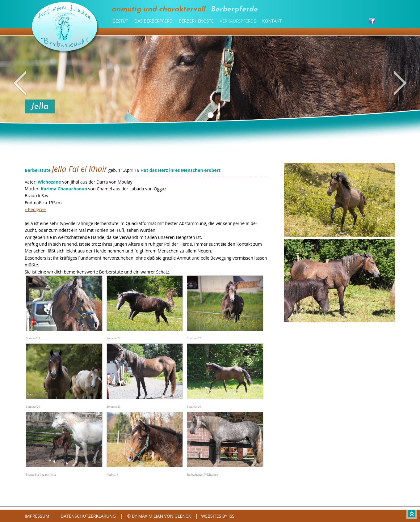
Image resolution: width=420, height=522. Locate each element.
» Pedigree (35, 209)
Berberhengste (196, 21)
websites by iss (218, 516)
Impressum (37, 516)
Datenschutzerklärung (88, 516)
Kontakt (272, 21)
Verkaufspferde (238, 21)
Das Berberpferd (153, 21)
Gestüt (120, 21)
